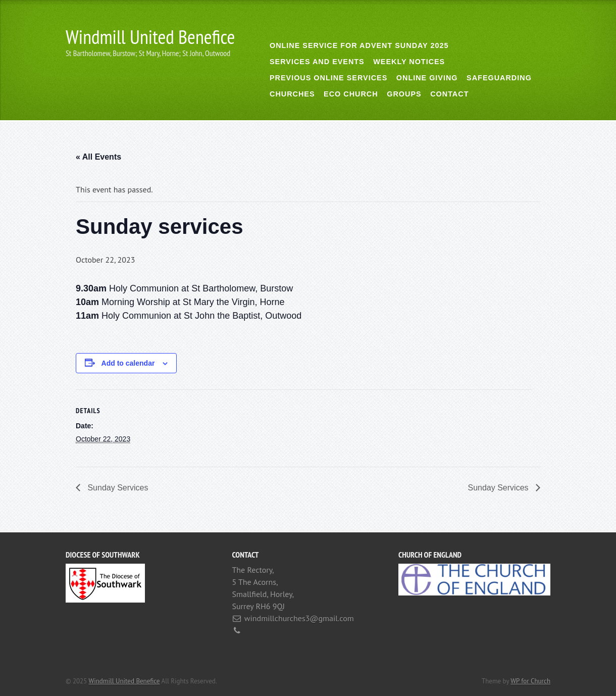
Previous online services (328, 78)
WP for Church (530, 681)
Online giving (427, 78)
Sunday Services (117, 488)
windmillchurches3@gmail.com (299, 618)
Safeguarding (499, 78)
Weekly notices (409, 62)
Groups (404, 94)
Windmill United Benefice (150, 37)
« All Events (98, 157)
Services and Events (317, 62)
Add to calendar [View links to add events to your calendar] (128, 363)
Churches (292, 94)
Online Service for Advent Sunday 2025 (359, 45)
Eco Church (351, 94)
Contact (449, 94)
